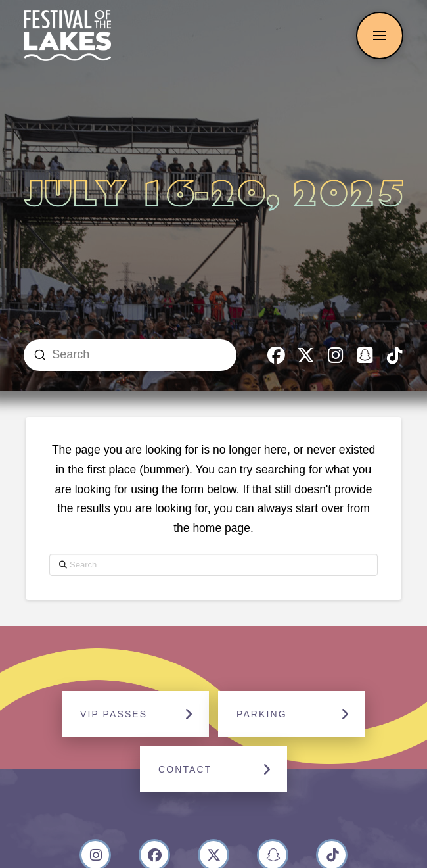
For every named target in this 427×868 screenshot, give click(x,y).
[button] (380, 36)
